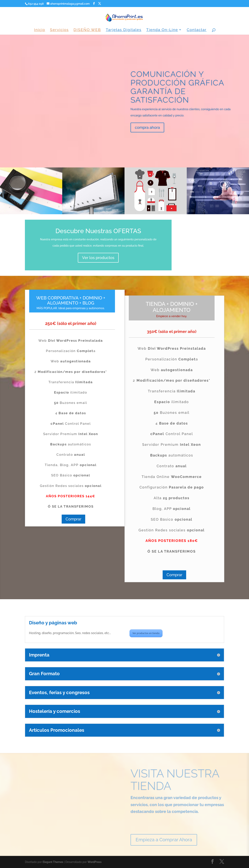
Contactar (197, 30)
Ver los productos (98, 258)
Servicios (59, 30)
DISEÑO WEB (87, 30)
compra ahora (147, 127)
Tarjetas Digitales (124, 30)
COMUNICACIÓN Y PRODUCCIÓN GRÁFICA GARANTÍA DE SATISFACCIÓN (177, 87)
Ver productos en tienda (146, 633)
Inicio (40, 30)
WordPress (95, 862)
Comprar (73, 519)
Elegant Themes (53, 862)
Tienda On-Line (162, 30)
